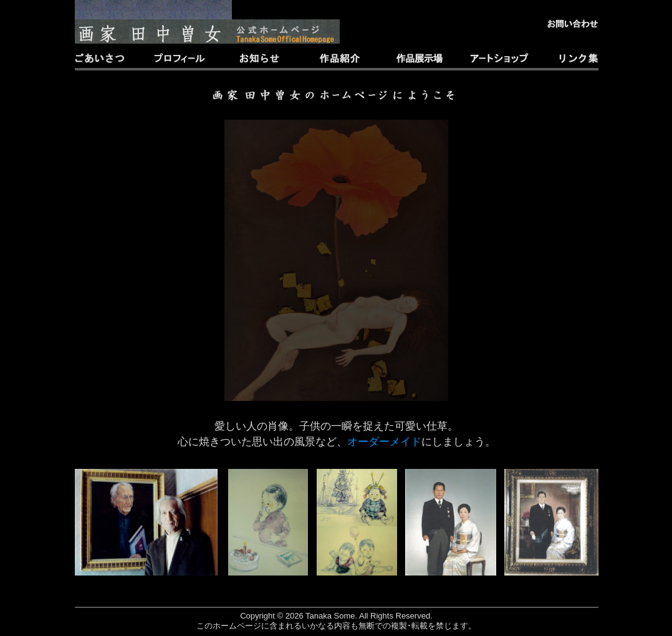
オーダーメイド (384, 442)
